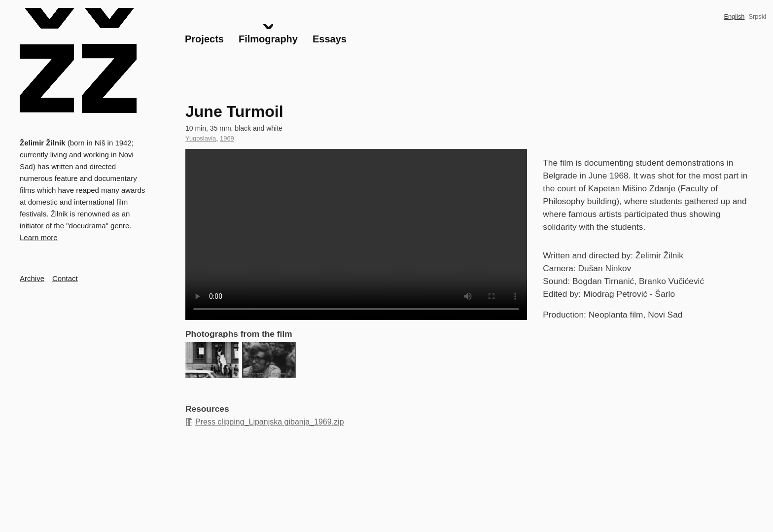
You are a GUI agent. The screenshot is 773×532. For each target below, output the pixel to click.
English (734, 17)
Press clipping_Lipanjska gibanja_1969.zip (270, 422)
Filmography (268, 39)
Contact (65, 278)
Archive (32, 278)
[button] (212, 360)
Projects (204, 39)
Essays (330, 39)
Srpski (757, 17)
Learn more (39, 237)
